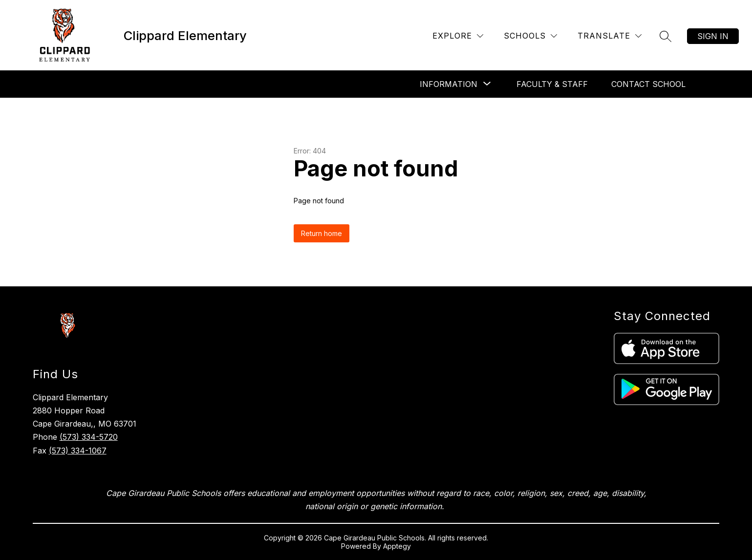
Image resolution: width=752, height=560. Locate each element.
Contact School (648, 84)
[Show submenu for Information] (449, 84)
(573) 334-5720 (89, 437)
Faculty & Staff (552, 84)
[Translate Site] (610, 36)
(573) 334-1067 (78, 451)
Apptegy (397, 546)
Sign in (713, 36)
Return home (322, 233)
